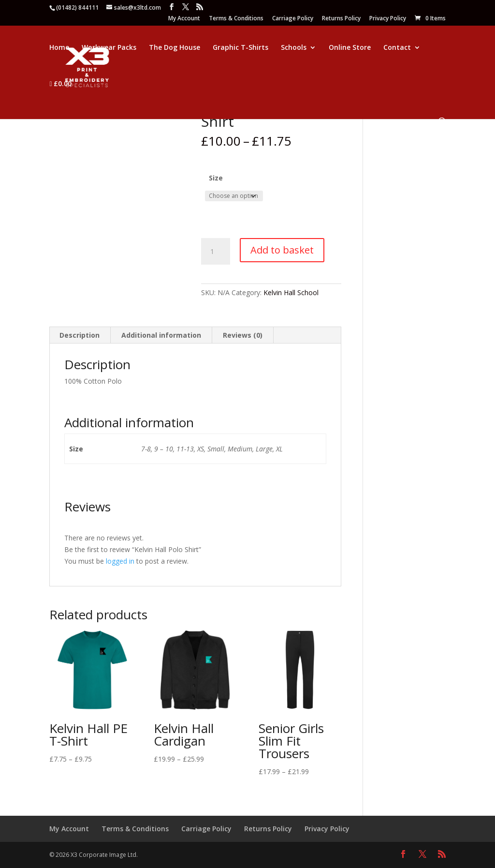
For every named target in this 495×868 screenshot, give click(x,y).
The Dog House (175, 48)
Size (216, 178)
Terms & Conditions (236, 19)
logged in (120, 561)
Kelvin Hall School (291, 292)
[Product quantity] (216, 252)
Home (59, 48)
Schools (294, 48)
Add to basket (282, 250)
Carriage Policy (293, 19)
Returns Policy (341, 19)
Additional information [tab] (161, 335)
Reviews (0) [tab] (243, 335)
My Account (184, 19)
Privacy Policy (388, 19)
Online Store (350, 48)
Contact (397, 48)
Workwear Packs (109, 48)
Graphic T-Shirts (240, 48)
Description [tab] (80, 335)
